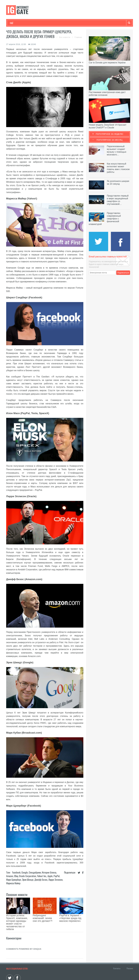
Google (25, 872)
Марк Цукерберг (14, 880)
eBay (16, 876)
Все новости (65, 37)
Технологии (15, 23)
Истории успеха (49, 872)
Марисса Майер (13, 883)
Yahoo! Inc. (42, 876)
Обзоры (81, 23)
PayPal (57, 876)
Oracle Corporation (28, 876)
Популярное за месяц (109, 140)
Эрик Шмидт (28, 880)
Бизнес (44, 23)
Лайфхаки (68, 23)
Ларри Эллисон (55, 880)
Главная (78, 37)
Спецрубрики (35, 872)
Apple (50, 876)
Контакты (117, 953)
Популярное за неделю (109, 134)
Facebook (16, 872)
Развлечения (30, 23)
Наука (55, 23)
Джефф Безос (41, 880)
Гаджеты (93, 23)
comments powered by (24, 934)
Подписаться (123, 273)
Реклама (130, 953)
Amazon (10, 876)
